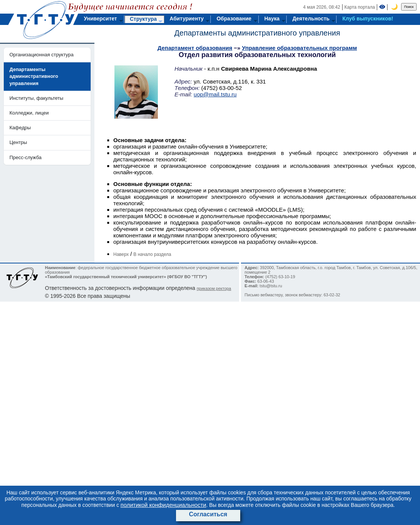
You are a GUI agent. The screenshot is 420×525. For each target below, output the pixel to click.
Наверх (121, 254)
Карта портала (360, 7)
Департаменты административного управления (257, 33)
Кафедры (20, 128)
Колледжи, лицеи (29, 113)
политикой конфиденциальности (163, 505)
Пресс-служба (25, 157)
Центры (18, 142)
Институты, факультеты (36, 98)
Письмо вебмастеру (264, 295)
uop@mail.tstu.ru (215, 94)
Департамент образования (195, 48)
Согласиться (208, 514)
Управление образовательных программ (299, 48)
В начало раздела (152, 254)
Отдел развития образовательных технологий (257, 55)
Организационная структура (42, 55)
